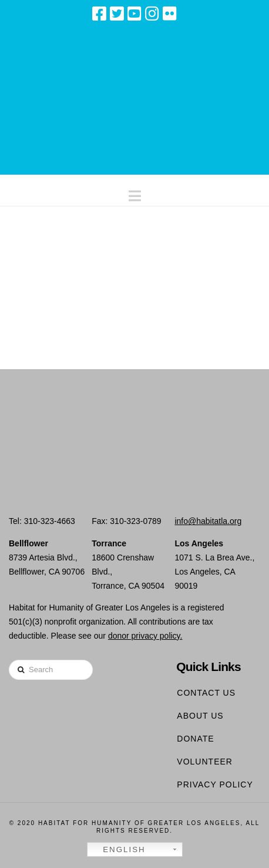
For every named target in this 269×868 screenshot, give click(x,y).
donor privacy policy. (145, 636)
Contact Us (206, 693)
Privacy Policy (215, 784)
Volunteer (205, 762)
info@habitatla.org (208, 521)
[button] (135, 193)
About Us (200, 716)
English (118, 850)
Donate (195, 739)
